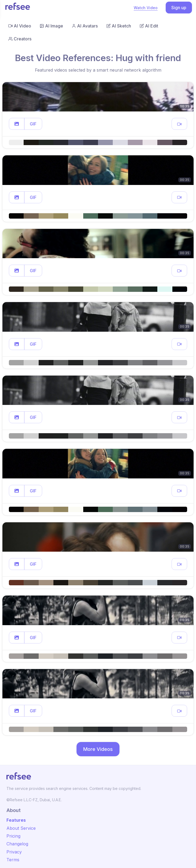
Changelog (17, 844)
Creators (20, 39)
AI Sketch (119, 26)
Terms (13, 860)
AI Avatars (85, 26)
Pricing (13, 836)
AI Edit (149, 26)
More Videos (98, 749)
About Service (21, 828)
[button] (17, 124)
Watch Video (146, 8)
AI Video (20, 26)
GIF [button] (33, 124)
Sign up (179, 8)
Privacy (14, 852)
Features (16, 820)
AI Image (51, 26)
